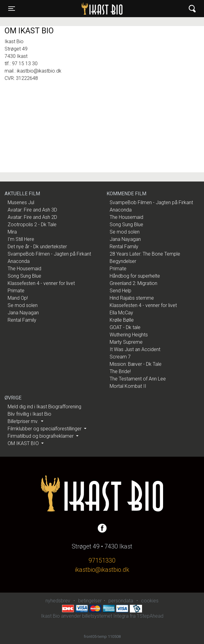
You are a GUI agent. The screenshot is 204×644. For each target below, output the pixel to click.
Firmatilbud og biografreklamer (41, 436)
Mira (12, 232)
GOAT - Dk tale (125, 327)
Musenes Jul (21, 202)
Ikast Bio (71, 9)
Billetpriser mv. (24, 421)
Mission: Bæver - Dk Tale (136, 364)
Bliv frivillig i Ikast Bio (29, 414)
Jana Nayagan (23, 313)
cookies (150, 601)
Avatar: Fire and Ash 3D (32, 210)
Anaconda (19, 261)
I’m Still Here (21, 239)
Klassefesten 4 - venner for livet (41, 283)
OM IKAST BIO (24, 443)
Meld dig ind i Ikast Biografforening (44, 407)
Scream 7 (120, 357)
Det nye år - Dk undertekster (37, 247)
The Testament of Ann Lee (138, 379)
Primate (16, 291)
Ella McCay (121, 313)
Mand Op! (18, 298)
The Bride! (120, 371)
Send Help (120, 291)
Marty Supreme (126, 342)
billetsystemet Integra (105, 616)
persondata (121, 601)
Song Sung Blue (24, 276)
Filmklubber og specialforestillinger (45, 429)
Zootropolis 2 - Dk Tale (32, 225)
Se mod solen (23, 305)
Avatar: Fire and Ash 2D (32, 217)
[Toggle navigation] (12, 9)
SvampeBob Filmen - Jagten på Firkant (49, 254)
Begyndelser (123, 261)
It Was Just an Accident (135, 349)
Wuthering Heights (129, 335)
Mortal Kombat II (128, 386)
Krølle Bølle (122, 320)
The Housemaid (24, 269)
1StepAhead (150, 616)
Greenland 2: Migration (133, 283)
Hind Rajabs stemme (132, 298)
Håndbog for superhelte (135, 276)
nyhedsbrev (58, 601)
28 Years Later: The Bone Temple (145, 254)
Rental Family (22, 320)
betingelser (90, 601)
